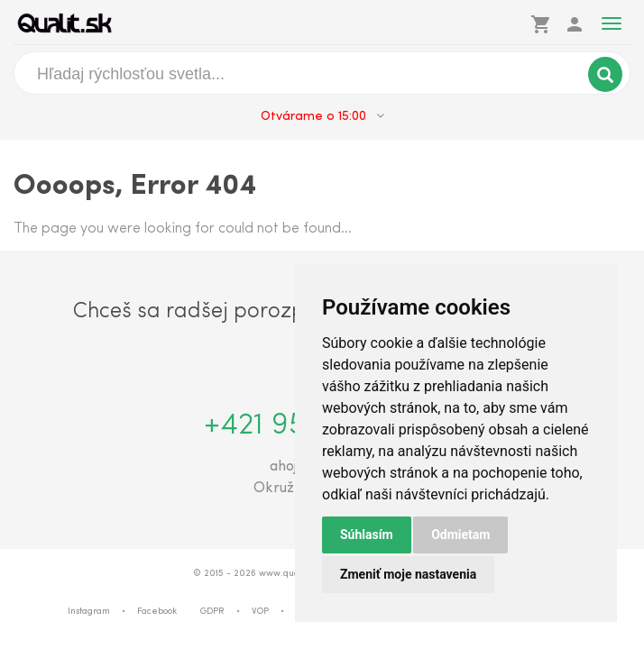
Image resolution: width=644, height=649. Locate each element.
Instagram (89, 612)
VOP (260, 612)
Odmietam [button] (460, 535)
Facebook (157, 612)
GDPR (212, 612)
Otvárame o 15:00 (322, 116)
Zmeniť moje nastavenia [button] (408, 574)
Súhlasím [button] (367, 535)
